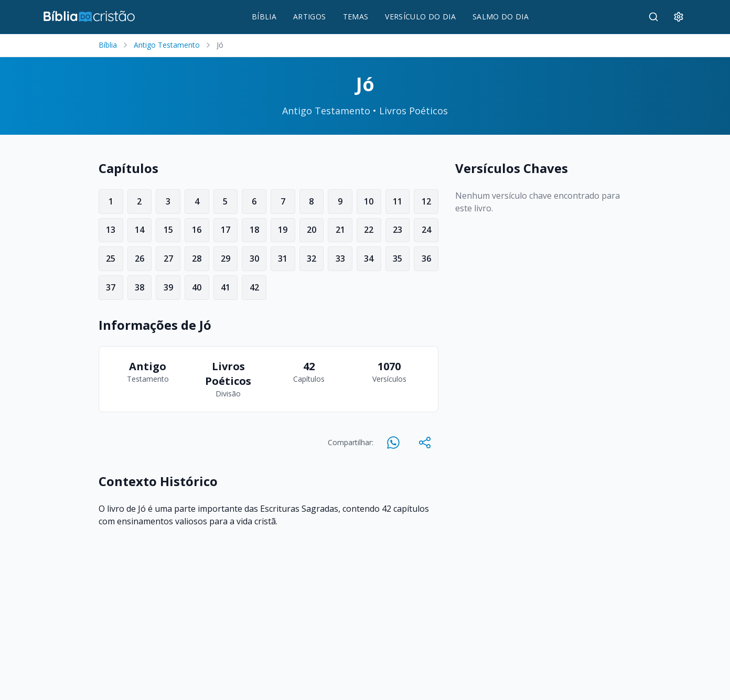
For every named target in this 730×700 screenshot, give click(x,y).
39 (168, 287)
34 (369, 259)
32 (312, 259)
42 (254, 287)
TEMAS (356, 17)
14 (139, 230)
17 (226, 230)
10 (369, 201)
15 (168, 230)
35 (398, 259)
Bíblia (108, 45)
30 (254, 259)
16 (197, 230)
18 (254, 230)
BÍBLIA (264, 17)
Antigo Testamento (167, 45)
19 (283, 230)
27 (168, 259)
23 (398, 230)
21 (340, 230)
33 (340, 259)
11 (398, 201)
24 (426, 230)
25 (111, 259)
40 (197, 287)
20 (312, 230)
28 (197, 259)
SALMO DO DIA (501, 17)
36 (426, 259)
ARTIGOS (309, 17)
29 (226, 259)
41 (226, 287)
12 (426, 201)
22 (369, 230)
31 (283, 259)
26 (139, 259)
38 (139, 287)
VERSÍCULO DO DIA (420, 17)
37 (111, 287)
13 (111, 230)
